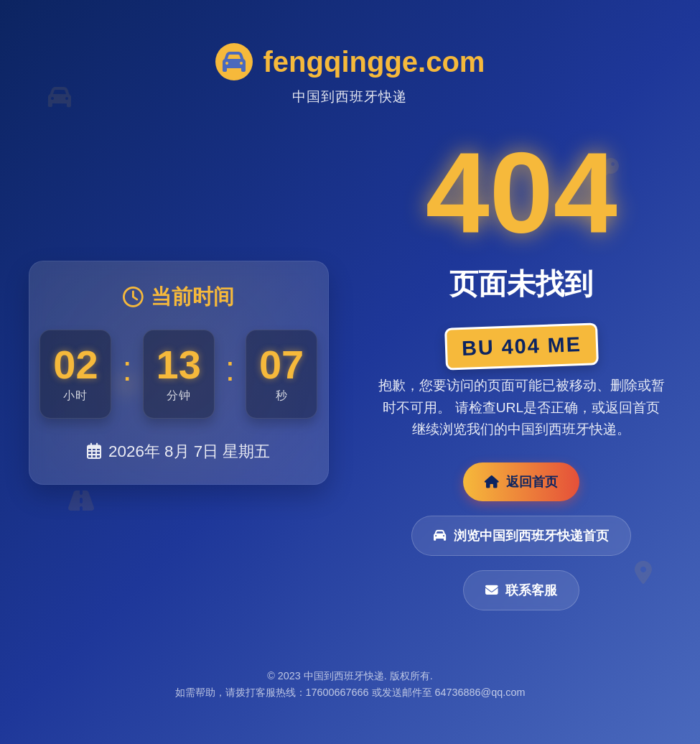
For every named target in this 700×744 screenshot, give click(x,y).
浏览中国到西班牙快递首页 (521, 536)
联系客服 (521, 590)
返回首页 (521, 482)
